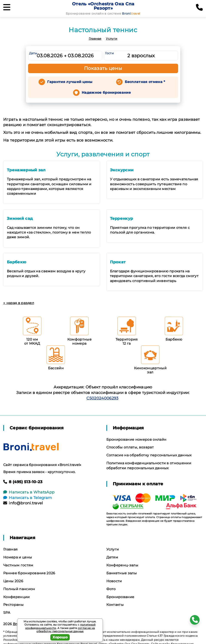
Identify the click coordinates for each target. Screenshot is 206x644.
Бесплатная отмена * (145, 82)
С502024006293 (102, 398)
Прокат (118, 262)
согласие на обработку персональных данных (66, 630)
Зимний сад (20, 219)
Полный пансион (19, 589)
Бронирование (120, 597)
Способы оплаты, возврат (130, 447)
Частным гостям (18, 565)
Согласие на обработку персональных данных (149, 455)
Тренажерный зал (26, 170)
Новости (114, 581)
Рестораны (13, 605)
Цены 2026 (13, 581)
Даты (33, 53)
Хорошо (60, 637)
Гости (110, 53)
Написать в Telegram (28, 498)
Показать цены (103, 68)
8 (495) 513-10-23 (23, 482)
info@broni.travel (23, 503)
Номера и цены (18, 557)
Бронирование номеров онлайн (136, 440)
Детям (112, 557)
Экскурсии (122, 170)
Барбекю (17, 262)
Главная (95, 39)
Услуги (112, 39)
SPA (7, 613)
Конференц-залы (122, 565)
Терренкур (122, 219)
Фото (111, 589)
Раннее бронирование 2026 (29, 573)
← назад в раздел (19, 303)
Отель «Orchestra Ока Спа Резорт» (103, 6)
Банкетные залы (122, 573)
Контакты (115, 605)
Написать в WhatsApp (29, 492)
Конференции (17, 597)
